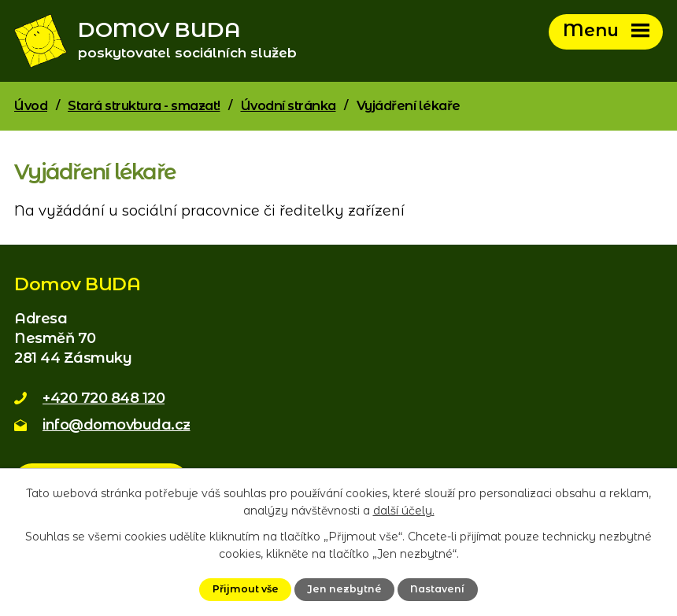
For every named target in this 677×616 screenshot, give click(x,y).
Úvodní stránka (289, 109)
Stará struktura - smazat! (144, 109)
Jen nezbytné (344, 589)
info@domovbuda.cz (117, 428)
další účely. (404, 511)
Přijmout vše (246, 589)
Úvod (31, 109)
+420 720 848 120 (104, 401)
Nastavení (437, 589)
